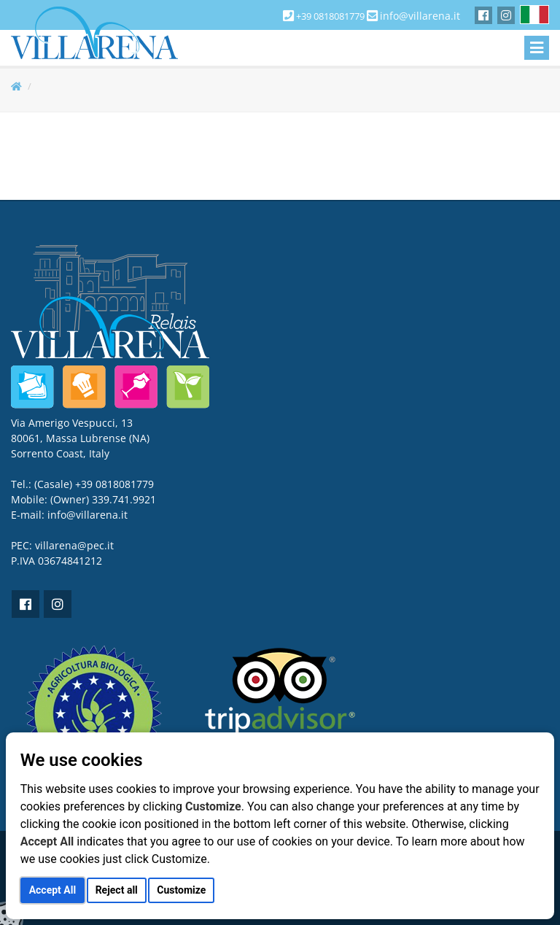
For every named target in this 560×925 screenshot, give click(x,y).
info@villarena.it (420, 16)
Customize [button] (181, 890)
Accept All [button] (52, 890)
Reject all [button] (117, 890)
